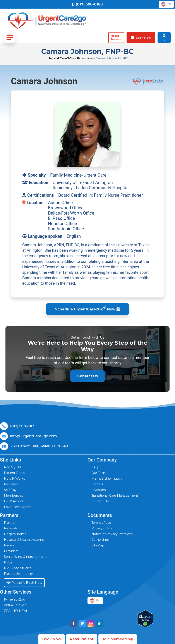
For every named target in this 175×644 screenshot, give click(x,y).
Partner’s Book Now (24, 583)
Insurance (11, 484)
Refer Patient (82, 639)
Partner (10, 523)
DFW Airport (14, 501)
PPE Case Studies (18, 568)
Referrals (11, 528)
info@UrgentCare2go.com (33, 436)
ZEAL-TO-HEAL (16, 611)
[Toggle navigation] (10, 38)
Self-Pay (10, 490)
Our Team (99, 473)
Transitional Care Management (115, 496)
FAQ (95, 467)
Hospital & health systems (24, 540)
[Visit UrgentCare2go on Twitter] (82, 623)
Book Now (51, 639)
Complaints (100, 540)
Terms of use (101, 523)
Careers (97, 484)
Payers (9, 545)
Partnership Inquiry (18, 574)
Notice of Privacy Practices (112, 534)
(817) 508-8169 (23, 426)
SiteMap (98, 545)
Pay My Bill (12, 467)
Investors (99, 490)
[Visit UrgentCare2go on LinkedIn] (100, 623)
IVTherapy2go (15, 599)
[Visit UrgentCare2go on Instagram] (91, 623)
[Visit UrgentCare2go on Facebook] (74, 623)
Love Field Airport (17, 507)
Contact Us (100, 501)
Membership (14, 496)
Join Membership (118, 639)
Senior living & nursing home (26, 557)
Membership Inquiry (107, 479)
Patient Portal (15, 473)
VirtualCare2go (15, 605)
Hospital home (15, 534)
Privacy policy (102, 528)
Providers (89, 58)
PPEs (8, 562)
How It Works (14, 479)
